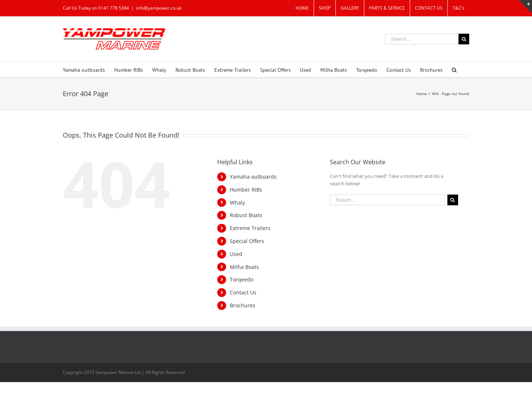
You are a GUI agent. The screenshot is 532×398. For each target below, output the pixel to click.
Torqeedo (242, 279)
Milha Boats (244, 267)
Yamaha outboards (253, 177)
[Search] (454, 69)
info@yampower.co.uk (159, 8)
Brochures (243, 305)
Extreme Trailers (250, 228)
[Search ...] (422, 39)
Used (236, 254)
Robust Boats (246, 215)
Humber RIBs (246, 190)
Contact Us (243, 292)
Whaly (237, 203)
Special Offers (247, 241)
